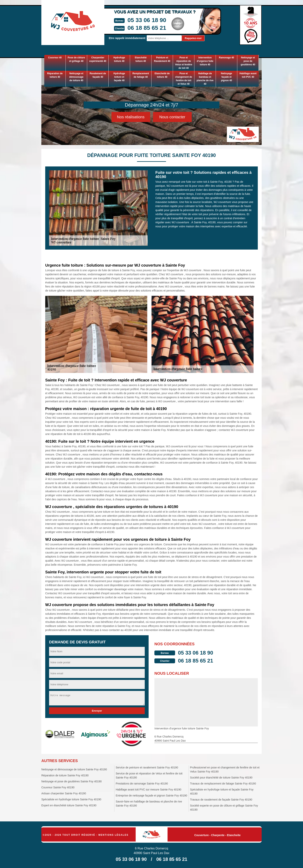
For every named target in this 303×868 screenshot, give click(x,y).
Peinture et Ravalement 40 (162, 59)
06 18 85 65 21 (143, 28)
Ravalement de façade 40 (98, 75)
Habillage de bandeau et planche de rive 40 (205, 79)
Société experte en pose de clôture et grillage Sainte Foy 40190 (224, 808)
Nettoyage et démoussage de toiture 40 (76, 77)
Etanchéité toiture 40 (141, 59)
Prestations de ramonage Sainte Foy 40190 (142, 784)
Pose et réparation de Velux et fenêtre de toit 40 (184, 63)
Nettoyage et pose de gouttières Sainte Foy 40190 (71, 781)
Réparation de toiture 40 (55, 75)
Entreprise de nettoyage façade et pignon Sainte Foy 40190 (151, 796)
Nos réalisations (131, 117)
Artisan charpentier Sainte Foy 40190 (64, 793)
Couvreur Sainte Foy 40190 (58, 787)
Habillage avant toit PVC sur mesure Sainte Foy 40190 (149, 790)
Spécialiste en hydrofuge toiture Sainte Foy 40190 (71, 799)
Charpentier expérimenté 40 (98, 59)
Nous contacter (172, 117)
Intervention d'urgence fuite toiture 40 (205, 61)
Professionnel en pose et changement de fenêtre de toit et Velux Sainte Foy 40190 (225, 770)
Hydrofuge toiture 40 (119, 59)
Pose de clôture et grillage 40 (76, 59)
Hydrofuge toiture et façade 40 (119, 77)
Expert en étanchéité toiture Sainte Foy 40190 (69, 805)
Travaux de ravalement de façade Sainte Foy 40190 (221, 800)
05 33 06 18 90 (143, 20)
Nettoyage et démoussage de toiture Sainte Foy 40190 (74, 769)
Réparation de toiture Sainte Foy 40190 (65, 775)
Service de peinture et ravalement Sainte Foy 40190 (147, 767)
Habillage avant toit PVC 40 (248, 75)
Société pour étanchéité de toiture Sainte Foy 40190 (221, 778)
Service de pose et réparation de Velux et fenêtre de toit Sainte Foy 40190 (149, 775)
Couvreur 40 (55, 58)
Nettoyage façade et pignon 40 (226, 77)
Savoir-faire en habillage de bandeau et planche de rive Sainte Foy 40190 (149, 804)
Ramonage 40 (226, 58)
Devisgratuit (174, 23)
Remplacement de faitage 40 (141, 75)
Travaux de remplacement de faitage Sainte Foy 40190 (223, 784)
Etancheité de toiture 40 (162, 75)
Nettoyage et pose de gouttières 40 (248, 61)
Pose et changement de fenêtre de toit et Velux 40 (184, 79)
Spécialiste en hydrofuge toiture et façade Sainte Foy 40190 (222, 792)
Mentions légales (113, 835)
